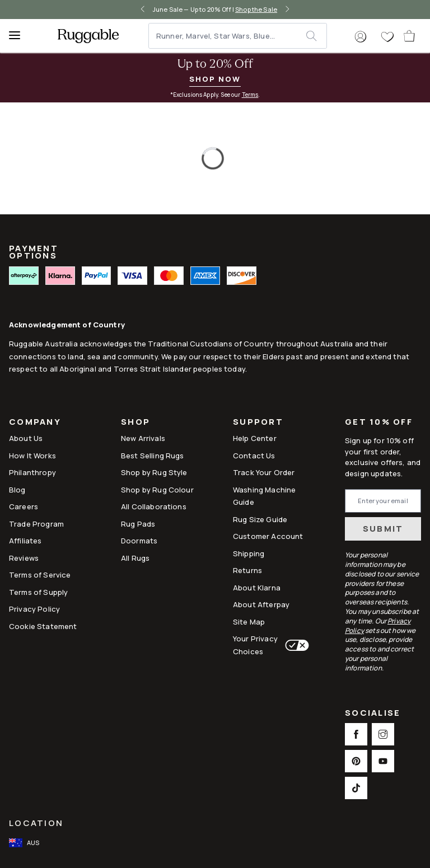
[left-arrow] (143, 10)
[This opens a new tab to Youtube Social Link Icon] (383, 761)
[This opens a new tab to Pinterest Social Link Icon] (356, 761)
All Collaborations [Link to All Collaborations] (154, 506)
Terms (250, 95)
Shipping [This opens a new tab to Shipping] (249, 553)
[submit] (316, 36)
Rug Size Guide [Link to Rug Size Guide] (260, 519)
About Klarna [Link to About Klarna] (257, 588)
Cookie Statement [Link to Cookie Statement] (43, 626)
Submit (383, 529)
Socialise (373, 714)
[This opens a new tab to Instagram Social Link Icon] (383, 734)
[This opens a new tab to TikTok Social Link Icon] (356, 788)
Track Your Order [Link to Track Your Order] (264, 472)
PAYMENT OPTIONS (34, 252)
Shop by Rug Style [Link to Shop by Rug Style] (154, 472)
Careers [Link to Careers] (24, 506)
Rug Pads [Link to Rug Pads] (138, 524)
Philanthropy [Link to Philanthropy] (32, 472)
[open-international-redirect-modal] (25, 843)
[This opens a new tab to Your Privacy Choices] (295, 645)
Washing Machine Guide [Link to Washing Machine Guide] (264, 496)
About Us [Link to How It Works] (26, 438)
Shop (135, 423)
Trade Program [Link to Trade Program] (36, 524)
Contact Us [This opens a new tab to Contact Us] (254, 456)
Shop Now (215, 79)
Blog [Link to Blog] (17, 490)
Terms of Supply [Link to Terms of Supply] (38, 592)
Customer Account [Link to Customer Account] (268, 536)
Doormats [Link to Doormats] (139, 541)
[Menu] (20, 36)
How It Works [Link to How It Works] (32, 456)
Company (35, 423)
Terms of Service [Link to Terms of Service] (40, 575)
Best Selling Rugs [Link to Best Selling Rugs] (153, 456)
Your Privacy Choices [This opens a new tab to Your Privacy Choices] (255, 645)
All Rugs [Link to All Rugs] (135, 558)
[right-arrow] (287, 10)
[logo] (88, 36)
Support (258, 423)
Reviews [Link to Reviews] (24, 558)
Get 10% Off (379, 422)
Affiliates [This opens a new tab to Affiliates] (25, 541)
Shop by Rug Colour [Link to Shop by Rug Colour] (157, 490)
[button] (361, 37)
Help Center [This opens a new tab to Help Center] (255, 438)
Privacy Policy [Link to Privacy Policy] (34, 609)
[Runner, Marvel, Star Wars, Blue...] (228, 36)
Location (36, 823)
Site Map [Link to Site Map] (249, 622)
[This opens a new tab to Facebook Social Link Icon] (356, 734)
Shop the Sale (256, 9)
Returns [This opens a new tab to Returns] (247, 570)
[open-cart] (410, 36)
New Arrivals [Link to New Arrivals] (143, 438)
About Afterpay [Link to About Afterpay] (261, 604)
